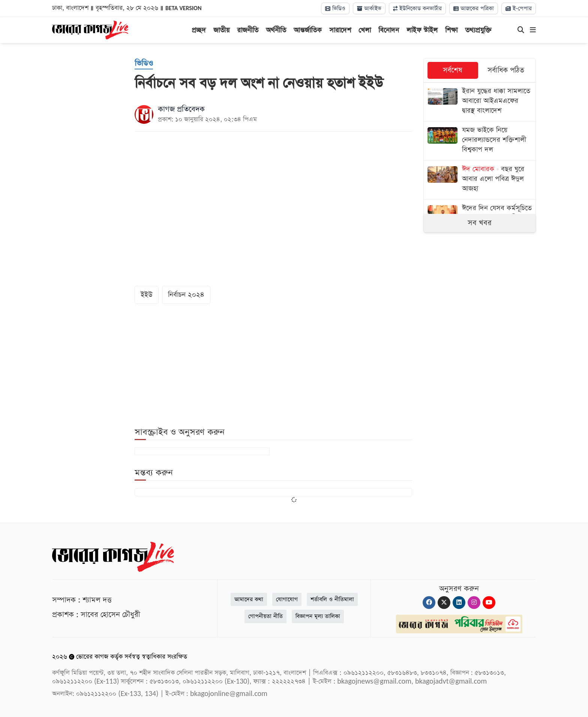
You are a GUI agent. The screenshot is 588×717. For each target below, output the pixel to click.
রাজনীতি (248, 30)
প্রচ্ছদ (199, 30)
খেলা (365, 30)
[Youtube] (489, 603)
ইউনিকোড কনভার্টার (417, 8)
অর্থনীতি (276, 30)
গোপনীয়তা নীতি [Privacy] (265, 616)
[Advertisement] (480, 302)
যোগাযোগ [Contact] (287, 599)
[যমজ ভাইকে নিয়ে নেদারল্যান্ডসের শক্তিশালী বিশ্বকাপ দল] (480, 141)
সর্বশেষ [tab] (453, 70)
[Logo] (90, 29)
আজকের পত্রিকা (474, 8)
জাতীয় (221, 30)
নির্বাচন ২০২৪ (186, 295)
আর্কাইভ (369, 8)
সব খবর (480, 223)
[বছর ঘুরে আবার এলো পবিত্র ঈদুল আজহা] (480, 180)
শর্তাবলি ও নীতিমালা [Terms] (332, 599)
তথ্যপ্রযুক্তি (478, 30)
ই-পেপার (519, 8)
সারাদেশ (340, 30)
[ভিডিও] (144, 64)
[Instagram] (474, 603)
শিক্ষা (451, 30)
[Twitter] (444, 603)
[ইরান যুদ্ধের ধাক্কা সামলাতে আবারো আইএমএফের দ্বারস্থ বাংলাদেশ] (480, 102)
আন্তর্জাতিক (308, 30)
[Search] (521, 30)
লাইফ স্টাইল (422, 30)
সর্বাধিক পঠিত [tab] (506, 70)
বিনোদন (389, 30)
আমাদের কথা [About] (249, 599)
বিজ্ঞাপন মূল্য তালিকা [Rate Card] (318, 616)
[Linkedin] (459, 603)
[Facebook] (429, 603)
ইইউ (147, 295)
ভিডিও (335, 8)
